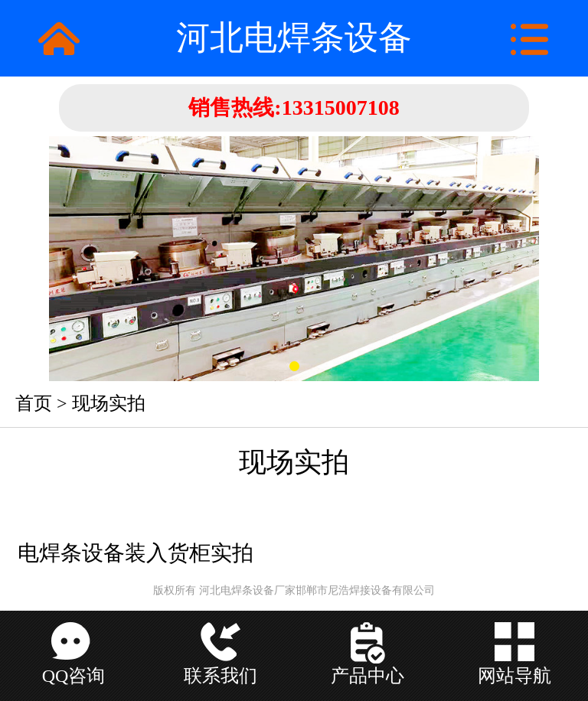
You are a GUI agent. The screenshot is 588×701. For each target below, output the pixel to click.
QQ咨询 (74, 676)
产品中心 (367, 676)
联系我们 (220, 676)
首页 (34, 403)
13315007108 (341, 108)
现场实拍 (109, 403)
